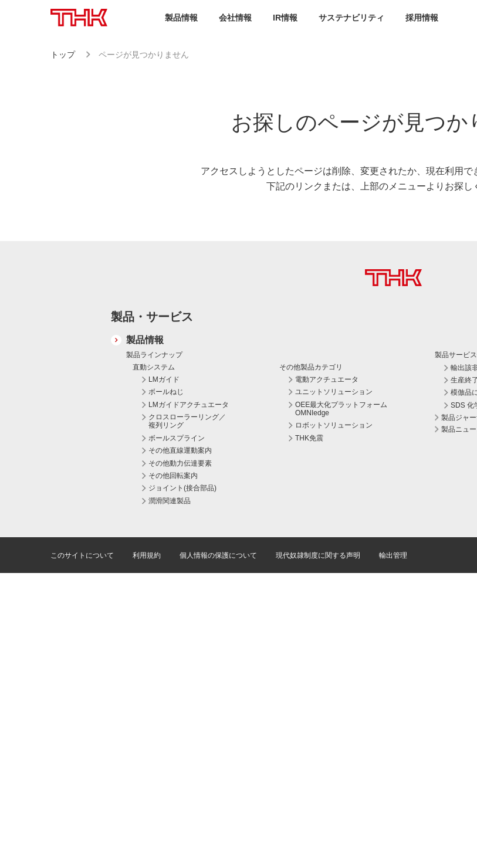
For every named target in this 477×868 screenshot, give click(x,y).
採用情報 (422, 18)
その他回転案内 (173, 476)
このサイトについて (82, 555)
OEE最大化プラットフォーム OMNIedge (341, 409)
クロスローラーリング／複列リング (187, 421)
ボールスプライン (177, 438)
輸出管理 (393, 555)
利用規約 (147, 555)
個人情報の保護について (218, 555)
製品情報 (145, 340)
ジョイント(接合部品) (182, 488)
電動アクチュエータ (327, 379)
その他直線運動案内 (180, 450)
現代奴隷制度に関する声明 (318, 555)
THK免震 (309, 438)
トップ (63, 55)
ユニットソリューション (334, 392)
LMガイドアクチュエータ (189, 405)
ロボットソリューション (334, 425)
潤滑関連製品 (170, 501)
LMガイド (164, 379)
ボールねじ (166, 392)
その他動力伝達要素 (180, 463)
